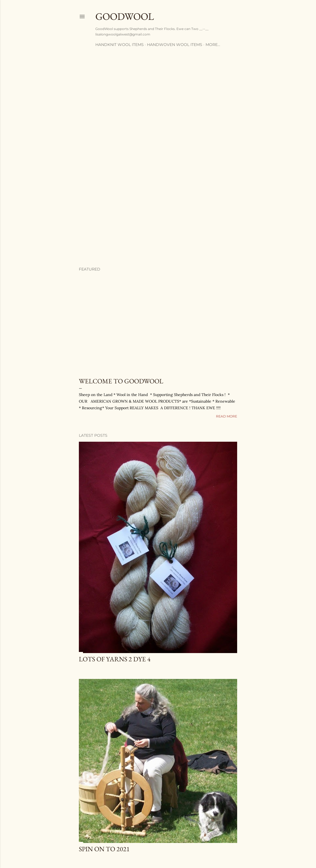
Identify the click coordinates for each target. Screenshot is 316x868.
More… (213, 45)
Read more (227, 416)
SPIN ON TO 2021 (104, 849)
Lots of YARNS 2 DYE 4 (115, 659)
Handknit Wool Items (120, 45)
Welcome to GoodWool (121, 381)
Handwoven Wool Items (175, 45)
